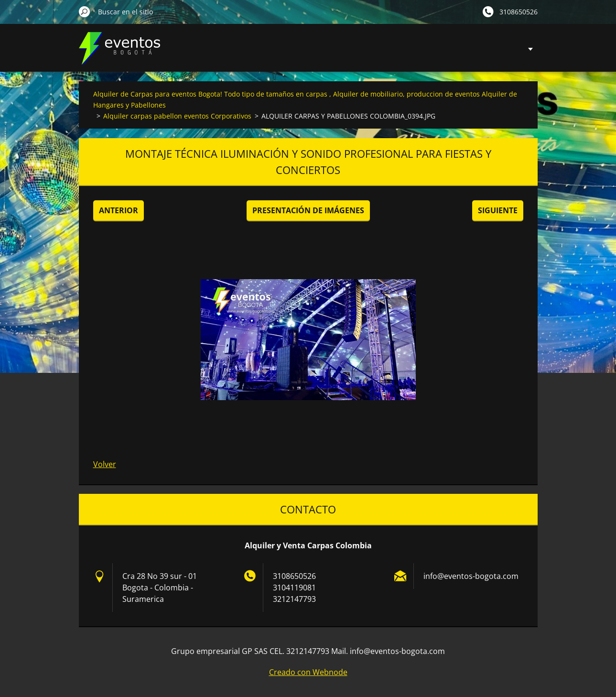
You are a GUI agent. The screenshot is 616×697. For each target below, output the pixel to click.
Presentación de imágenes (308, 210)
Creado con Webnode (308, 672)
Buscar (85, 11)
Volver (105, 464)
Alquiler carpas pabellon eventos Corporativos (177, 116)
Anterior (119, 210)
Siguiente (498, 210)
